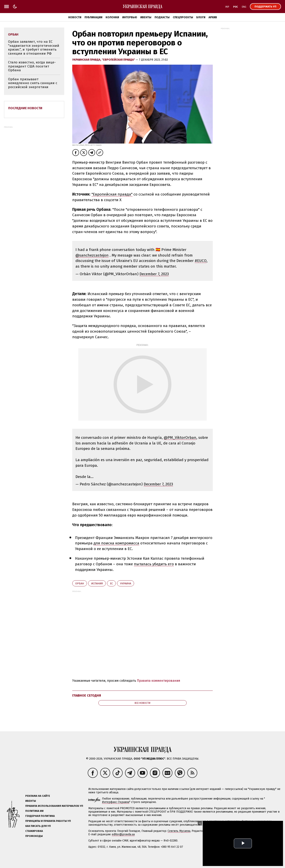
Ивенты (146, 17)
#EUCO (201, 261)
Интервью (130, 17)
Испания (97, 583)
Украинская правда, (87, 60)
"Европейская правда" (119, 60)
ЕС (111, 583)
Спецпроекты (183, 17)
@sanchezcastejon (92, 255)
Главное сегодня (87, 695)
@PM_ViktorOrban (180, 438)
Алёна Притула (233, 831)
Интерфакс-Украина (116, 802)
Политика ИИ (34, 811)
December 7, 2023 (154, 274)
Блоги (201, 17)
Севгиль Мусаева (179, 831)
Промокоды (34, 836)
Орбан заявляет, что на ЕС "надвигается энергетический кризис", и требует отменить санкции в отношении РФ (34, 48)
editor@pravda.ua (123, 834)
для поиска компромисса (116, 543)
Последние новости (25, 108)
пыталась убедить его (154, 564)
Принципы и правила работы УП (48, 821)
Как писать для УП (38, 826)
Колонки (112, 17)
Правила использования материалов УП (54, 806)
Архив (213, 17)
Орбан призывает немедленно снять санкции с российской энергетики (33, 83)
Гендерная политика (40, 816)
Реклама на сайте (38, 796)
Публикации (93, 17)
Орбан (80, 583)
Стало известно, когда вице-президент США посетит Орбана (32, 66)
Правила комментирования (159, 681)
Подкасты (162, 17)
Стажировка (34, 831)
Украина (126, 583)
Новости (75, 17)
